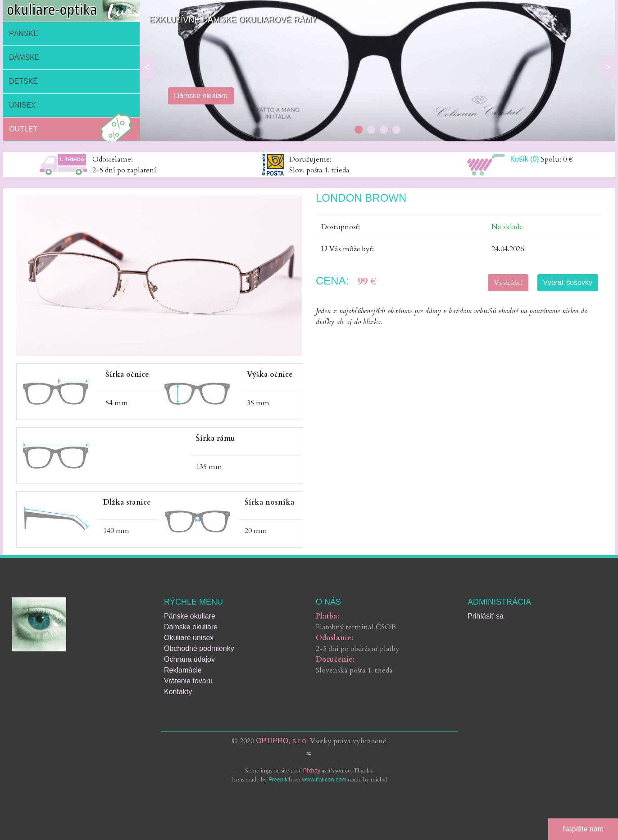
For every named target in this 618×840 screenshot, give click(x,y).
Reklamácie (183, 670)
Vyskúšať (508, 283)
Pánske (24, 34)
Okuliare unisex (189, 638)
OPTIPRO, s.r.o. (282, 741)
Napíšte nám (583, 829)
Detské (23, 81)
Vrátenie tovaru (188, 681)
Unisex (23, 105)
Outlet (73, 129)
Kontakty (178, 692)
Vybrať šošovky (568, 282)
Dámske (24, 57)
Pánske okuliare (190, 616)
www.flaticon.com (324, 779)
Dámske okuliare (191, 627)
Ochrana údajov (189, 659)
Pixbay (312, 770)
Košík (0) (525, 159)
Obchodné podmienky (199, 648)
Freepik (278, 779)
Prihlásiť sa (486, 616)
